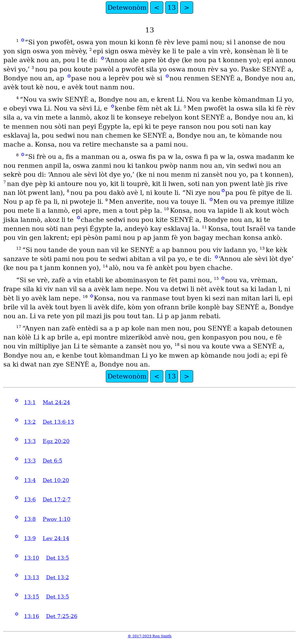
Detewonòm (127, 8)
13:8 (30, 519)
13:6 (30, 500)
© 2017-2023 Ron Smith (149, 636)
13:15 (32, 597)
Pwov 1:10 (57, 519)
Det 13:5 (58, 558)
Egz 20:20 (56, 441)
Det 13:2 (58, 577)
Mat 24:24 (56, 402)
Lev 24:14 (56, 538)
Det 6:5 (52, 461)
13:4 (30, 480)
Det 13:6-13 (58, 422)
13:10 (32, 558)
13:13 (32, 577)
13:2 (30, 422)
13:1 (30, 402)
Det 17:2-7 (57, 500)
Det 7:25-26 (62, 616)
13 (172, 8)
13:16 (32, 616)
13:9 (30, 538)
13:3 (30, 441)
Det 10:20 (56, 480)
